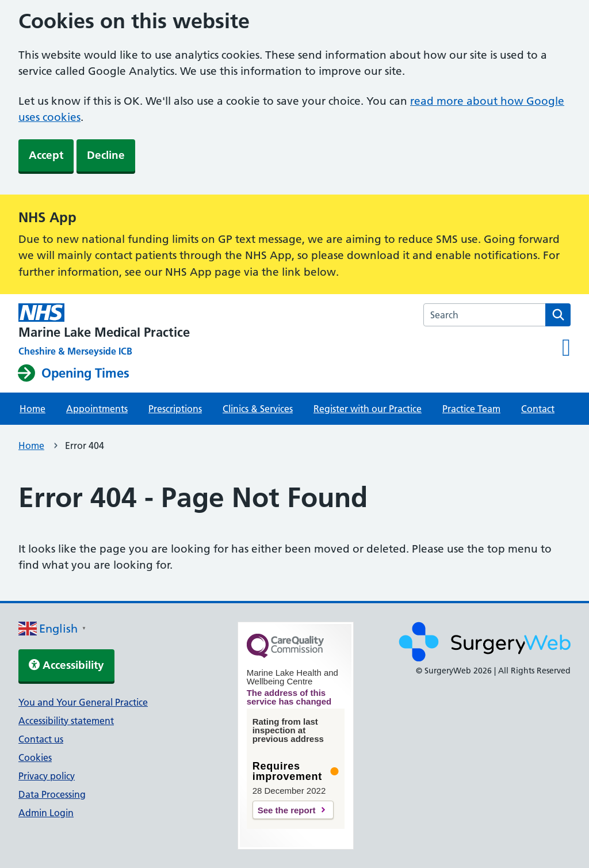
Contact (538, 409)
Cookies (35, 757)
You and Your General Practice (83, 702)
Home (32, 409)
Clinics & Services (258, 409)
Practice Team (471, 409)
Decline (106, 155)
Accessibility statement (66, 721)
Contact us (41, 739)
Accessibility (66, 665)
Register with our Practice (368, 409)
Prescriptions (175, 409)
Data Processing (52, 794)
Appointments (97, 409)
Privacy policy (47, 776)
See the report (287, 810)
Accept (46, 155)
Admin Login (46, 813)
